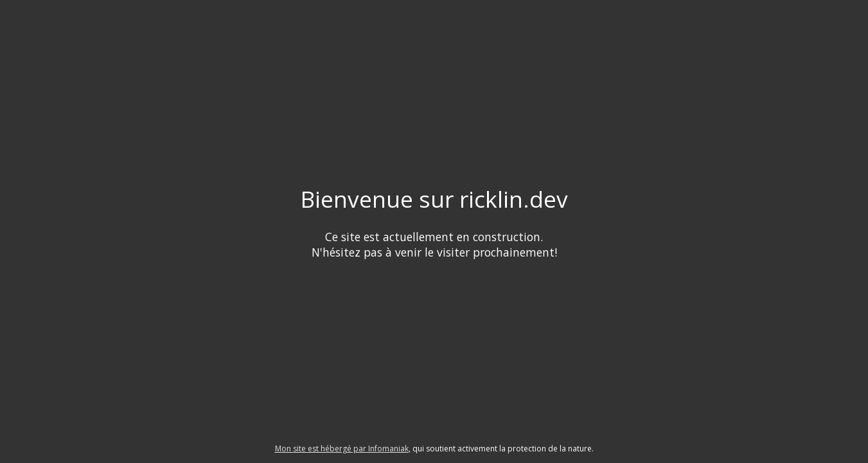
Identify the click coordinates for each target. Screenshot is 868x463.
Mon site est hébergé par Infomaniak (342, 449)
